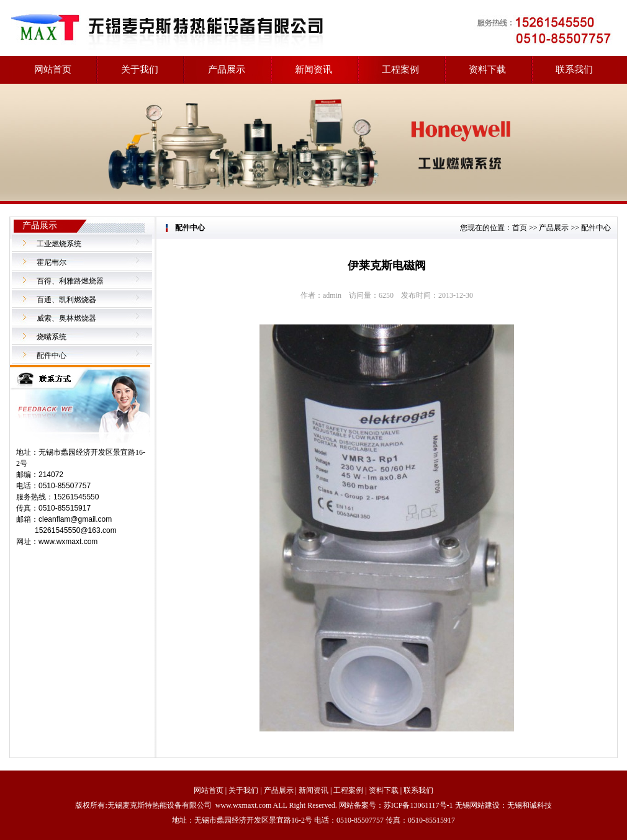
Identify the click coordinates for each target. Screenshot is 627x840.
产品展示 (227, 69)
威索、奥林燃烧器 (66, 318)
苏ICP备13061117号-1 (418, 805)
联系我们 (574, 69)
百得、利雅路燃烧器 (70, 281)
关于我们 (140, 69)
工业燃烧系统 (59, 244)
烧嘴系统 (52, 337)
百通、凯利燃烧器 (66, 300)
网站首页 (53, 69)
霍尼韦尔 (52, 262)
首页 (520, 228)
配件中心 (52, 355)
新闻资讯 (313, 69)
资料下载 (487, 69)
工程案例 (400, 69)
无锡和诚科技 (530, 805)
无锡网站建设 (477, 805)
